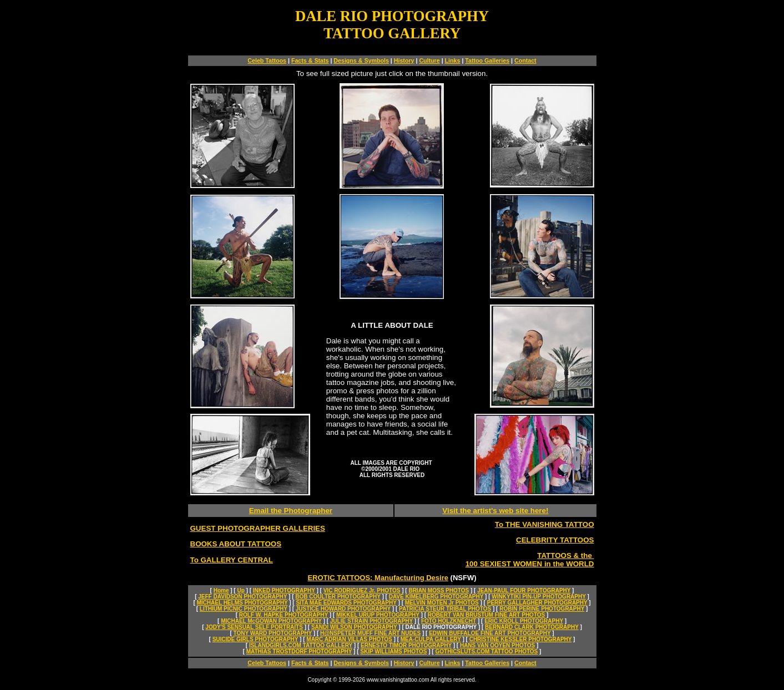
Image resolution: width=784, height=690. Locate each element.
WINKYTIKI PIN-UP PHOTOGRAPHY (538, 597)
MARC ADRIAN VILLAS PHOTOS (349, 639)
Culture (429, 60)
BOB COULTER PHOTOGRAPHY (338, 597)
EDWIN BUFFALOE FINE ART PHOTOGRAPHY (490, 633)
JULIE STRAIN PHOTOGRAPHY (371, 621)
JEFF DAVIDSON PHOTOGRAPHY (242, 597)
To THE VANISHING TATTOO (545, 524)
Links (453, 60)
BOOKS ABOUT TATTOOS (236, 544)
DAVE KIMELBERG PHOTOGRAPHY (436, 597)
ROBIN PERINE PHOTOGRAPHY (542, 609)
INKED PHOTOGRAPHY (284, 590)
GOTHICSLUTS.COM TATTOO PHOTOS (486, 651)
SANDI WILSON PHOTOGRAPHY (354, 627)
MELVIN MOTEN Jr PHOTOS (442, 603)
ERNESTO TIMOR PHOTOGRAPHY (406, 645)
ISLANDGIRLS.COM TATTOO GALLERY (301, 645)
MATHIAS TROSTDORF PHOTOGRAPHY (299, 651)
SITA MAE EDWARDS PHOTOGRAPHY (346, 603)
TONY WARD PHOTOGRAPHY (273, 633)
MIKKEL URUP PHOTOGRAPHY (378, 615)
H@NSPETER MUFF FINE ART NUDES (370, 633)
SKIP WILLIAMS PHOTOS (393, 651)
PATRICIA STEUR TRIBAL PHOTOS (445, 609)
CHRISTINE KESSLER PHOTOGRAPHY (521, 639)
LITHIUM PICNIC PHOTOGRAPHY (244, 609)
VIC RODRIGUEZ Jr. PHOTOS (362, 590)
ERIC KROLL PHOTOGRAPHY (524, 621)
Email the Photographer (291, 511)
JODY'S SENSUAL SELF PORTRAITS (254, 627)
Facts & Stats (310, 60)
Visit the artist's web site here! (495, 511)
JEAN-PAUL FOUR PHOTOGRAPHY (524, 590)
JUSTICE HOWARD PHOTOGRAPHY (343, 609)
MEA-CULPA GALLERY (431, 639)
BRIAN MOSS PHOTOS (439, 590)
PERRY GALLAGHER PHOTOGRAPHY (537, 603)
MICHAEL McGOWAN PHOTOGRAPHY (271, 621)
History (404, 60)
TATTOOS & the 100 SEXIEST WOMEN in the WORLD (530, 560)
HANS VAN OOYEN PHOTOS (497, 645)
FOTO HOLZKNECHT (449, 621)
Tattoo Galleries (487, 60)
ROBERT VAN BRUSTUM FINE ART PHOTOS (486, 615)
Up (241, 590)
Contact (525, 60)
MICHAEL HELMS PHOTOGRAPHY (242, 603)
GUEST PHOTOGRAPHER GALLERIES (258, 528)
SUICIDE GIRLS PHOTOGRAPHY (256, 639)
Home (221, 590)
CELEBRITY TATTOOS (555, 540)
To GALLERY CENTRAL (232, 560)
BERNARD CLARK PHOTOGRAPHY (532, 627)
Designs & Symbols (361, 60)
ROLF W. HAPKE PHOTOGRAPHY (284, 615)
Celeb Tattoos (267, 60)
